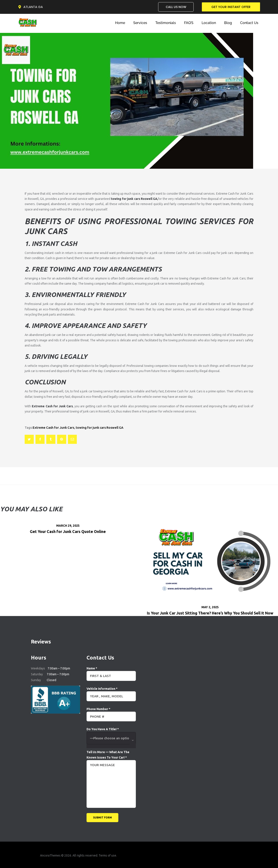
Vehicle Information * (111, 692)
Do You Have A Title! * (111, 738)
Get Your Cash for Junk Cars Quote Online (68, 531)
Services (140, 23)
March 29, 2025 (68, 526)
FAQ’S (189, 23)
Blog (228, 23)
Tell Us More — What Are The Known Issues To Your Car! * (111, 757)
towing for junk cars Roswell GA (100, 428)
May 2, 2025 (210, 607)
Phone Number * (111, 713)
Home (120, 23)
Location (209, 23)
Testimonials (166, 23)
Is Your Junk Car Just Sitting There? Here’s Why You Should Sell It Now (210, 613)
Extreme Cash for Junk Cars (53, 428)
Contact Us (249, 23)
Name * (111, 672)
